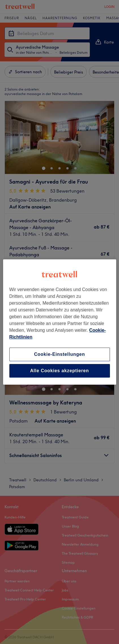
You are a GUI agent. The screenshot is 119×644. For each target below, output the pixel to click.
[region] (60, 322)
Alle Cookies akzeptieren (59, 371)
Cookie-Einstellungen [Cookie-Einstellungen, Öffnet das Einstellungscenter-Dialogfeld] (59, 354)
